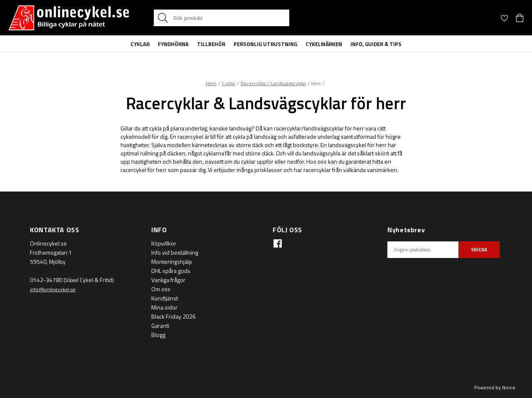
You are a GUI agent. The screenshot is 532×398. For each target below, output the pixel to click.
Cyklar (140, 44)
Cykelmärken (324, 44)
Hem (211, 83)
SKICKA (479, 249)
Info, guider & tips (376, 44)
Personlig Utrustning (265, 44)
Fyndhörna (173, 44)
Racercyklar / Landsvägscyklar (273, 83)
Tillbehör (211, 44)
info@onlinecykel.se (53, 289)
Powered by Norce (495, 387)
